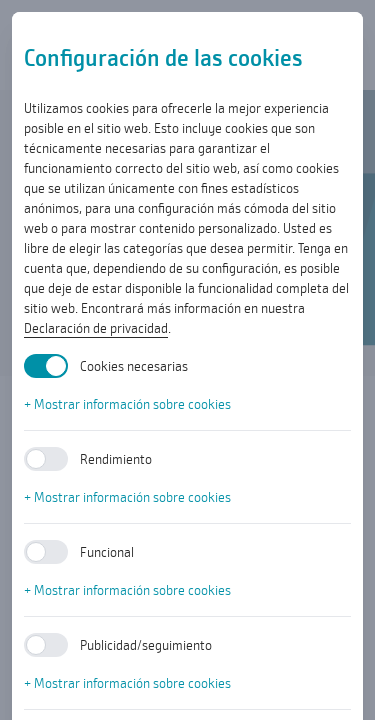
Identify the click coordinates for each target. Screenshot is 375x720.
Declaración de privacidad (96, 328)
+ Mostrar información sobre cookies (127, 404)
